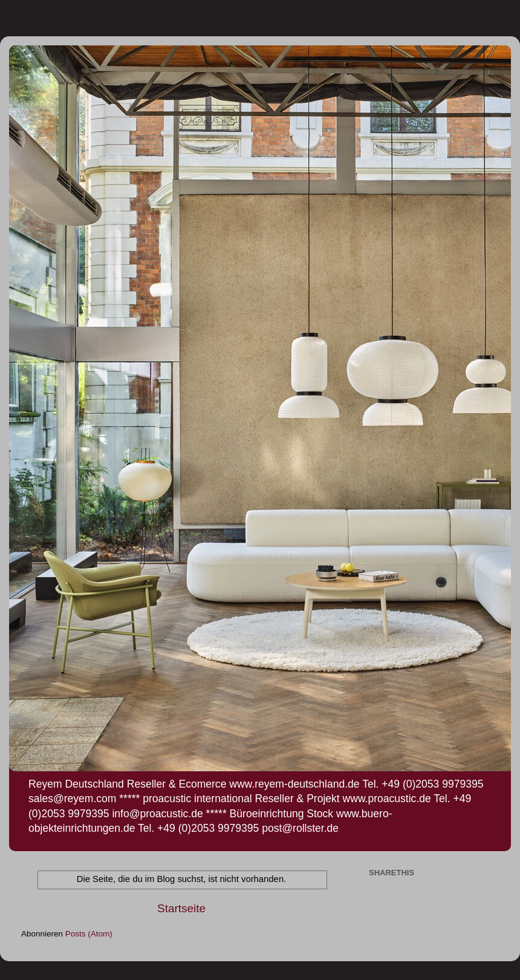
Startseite (181, 908)
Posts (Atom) (89, 934)
